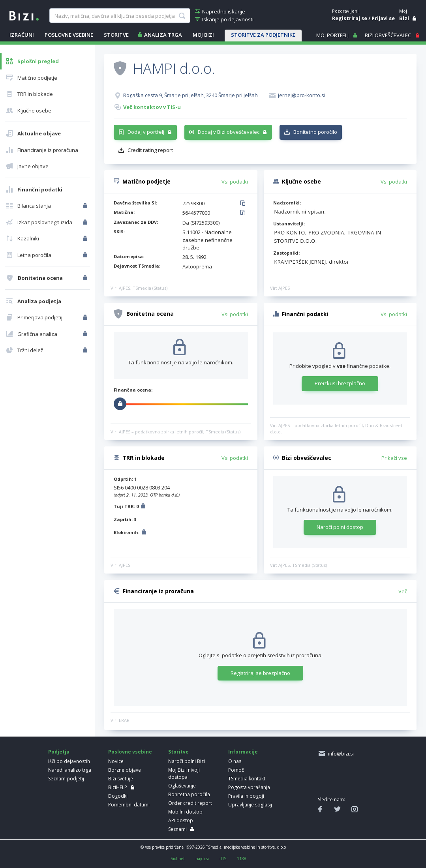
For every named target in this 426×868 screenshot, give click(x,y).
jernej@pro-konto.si (302, 95)
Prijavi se (383, 18)
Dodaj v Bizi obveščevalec (229, 132)
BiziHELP (118, 787)
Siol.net (178, 859)
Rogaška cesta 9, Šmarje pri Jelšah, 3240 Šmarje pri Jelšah (190, 95)
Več (403, 591)
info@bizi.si (340, 754)
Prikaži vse (394, 458)
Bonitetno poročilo (315, 132)
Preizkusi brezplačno (340, 383)
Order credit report (190, 803)
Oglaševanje (182, 786)
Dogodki (118, 796)
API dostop (181, 820)
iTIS (223, 859)
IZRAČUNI (22, 35)
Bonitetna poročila (189, 794)
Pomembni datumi (129, 805)
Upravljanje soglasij (250, 805)
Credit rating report (150, 150)
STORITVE (116, 35)
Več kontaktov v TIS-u (152, 107)
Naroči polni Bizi (187, 761)
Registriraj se (350, 18)
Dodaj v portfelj (146, 132)
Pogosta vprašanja (249, 787)
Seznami (177, 829)
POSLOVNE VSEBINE (69, 35)
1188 (242, 859)
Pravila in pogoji (246, 796)
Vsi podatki (235, 182)
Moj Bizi (203, 35)
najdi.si (202, 859)
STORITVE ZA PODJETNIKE (263, 35)
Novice (116, 761)
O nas (235, 761)
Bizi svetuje (121, 779)
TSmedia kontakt (247, 779)
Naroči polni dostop (340, 527)
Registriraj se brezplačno (260, 673)
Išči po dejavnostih (69, 761)
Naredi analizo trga (70, 770)
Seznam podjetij (66, 779)
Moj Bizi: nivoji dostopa (184, 773)
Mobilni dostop (185, 812)
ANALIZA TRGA (163, 35)
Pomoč (236, 770)
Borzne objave (125, 770)
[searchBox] (120, 16)
